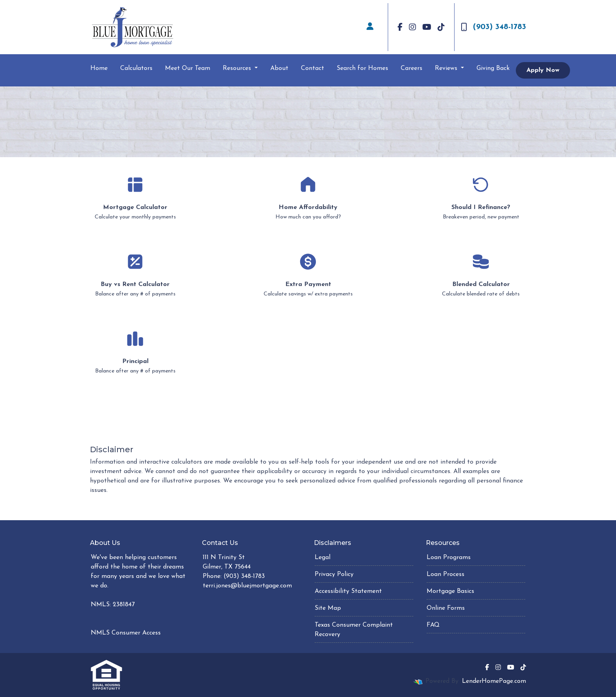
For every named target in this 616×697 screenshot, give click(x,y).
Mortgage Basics (450, 591)
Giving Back (493, 68)
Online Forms (446, 608)
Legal (323, 558)
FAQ (433, 625)
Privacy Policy (334, 574)
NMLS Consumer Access (126, 633)
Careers (412, 68)
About (279, 68)
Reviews (447, 68)
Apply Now (543, 70)
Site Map (328, 608)
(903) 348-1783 (493, 27)
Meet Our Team (188, 68)
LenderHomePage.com (494, 681)
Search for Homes (362, 68)
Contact (313, 68)
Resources (238, 68)
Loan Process (445, 574)
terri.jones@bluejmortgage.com (247, 586)
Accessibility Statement (348, 591)
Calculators (136, 68)
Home (99, 68)
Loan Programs (449, 558)
